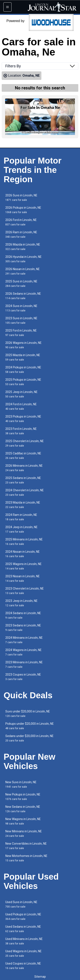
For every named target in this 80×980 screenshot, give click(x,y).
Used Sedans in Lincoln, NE (23, 929)
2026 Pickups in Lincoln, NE (23, 210)
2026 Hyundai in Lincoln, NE (23, 259)
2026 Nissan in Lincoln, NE (23, 271)
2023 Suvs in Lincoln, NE (21, 320)
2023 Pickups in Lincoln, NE (23, 419)
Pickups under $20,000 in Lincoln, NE (30, 726)
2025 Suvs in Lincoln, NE (21, 284)
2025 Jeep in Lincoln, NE (21, 394)
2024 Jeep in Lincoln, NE (21, 529)
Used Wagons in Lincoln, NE (23, 953)
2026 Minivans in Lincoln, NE (24, 468)
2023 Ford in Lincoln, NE (21, 431)
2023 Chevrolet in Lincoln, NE (25, 591)
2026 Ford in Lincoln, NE (21, 222)
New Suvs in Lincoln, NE (21, 784)
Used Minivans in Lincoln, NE (24, 941)
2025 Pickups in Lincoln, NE (23, 382)
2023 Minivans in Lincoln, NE (24, 664)
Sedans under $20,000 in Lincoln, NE (29, 738)
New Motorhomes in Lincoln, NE (26, 858)
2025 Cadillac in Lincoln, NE (23, 456)
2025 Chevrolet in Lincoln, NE (25, 443)
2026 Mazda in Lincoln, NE (23, 247)
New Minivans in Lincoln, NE (24, 834)
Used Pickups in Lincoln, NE (23, 917)
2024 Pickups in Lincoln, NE (23, 370)
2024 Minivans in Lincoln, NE (24, 640)
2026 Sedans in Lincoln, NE (23, 296)
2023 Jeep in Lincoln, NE (21, 603)
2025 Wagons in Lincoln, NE (23, 566)
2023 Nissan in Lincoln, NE (23, 578)
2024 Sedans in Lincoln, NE (23, 615)
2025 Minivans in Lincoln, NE (24, 542)
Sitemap (40, 977)
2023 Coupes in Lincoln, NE (23, 677)
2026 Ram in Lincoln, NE (21, 234)
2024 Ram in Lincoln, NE (21, 517)
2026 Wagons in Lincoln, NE (23, 345)
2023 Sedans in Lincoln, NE (23, 628)
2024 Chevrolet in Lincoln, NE (25, 492)
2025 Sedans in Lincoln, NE (23, 480)
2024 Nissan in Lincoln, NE (23, 554)
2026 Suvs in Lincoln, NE (21, 198)
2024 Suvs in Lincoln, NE (21, 308)
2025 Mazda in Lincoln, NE (23, 357)
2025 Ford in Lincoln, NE (21, 333)
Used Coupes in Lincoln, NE (23, 966)
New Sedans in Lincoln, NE (23, 809)
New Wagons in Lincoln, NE (23, 821)
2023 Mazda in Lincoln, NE (23, 505)
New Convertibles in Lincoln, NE (26, 846)
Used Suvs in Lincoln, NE (21, 904)
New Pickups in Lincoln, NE (23, 797)
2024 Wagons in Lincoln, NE (23, 652)
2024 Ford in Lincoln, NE (21, 406)
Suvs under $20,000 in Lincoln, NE (28, 714)
